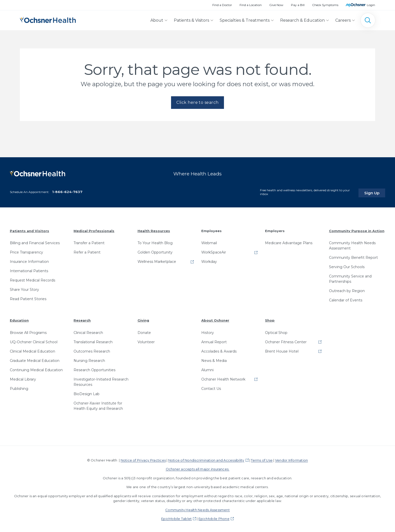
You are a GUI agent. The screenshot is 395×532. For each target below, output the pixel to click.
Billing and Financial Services (35, 241)
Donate (144, 331)
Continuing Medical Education (36, 368)
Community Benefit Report (353, 256)
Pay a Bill (298, 5)
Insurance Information (29, 260)
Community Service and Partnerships (350, 277)
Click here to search (197, 102)
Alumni (207, 368)
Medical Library (23, 378)
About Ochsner (215, 319)
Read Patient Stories (28, 297)
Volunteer (146, 340)
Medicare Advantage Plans (289, 241)
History (208, 331)
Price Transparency (26, 251)
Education (19, 319)
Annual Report (214, 340)
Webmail (209, 241)
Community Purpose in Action (357, 229)
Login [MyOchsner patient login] (371, 5)
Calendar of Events (346, 299)
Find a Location (251, 5)
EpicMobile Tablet (176, 517)
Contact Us (211, 387)
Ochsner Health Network (223, 378)
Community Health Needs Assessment (352, 244)
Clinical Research (88, 331)
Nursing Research (89, 359)
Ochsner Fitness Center (286, 340)
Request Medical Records (32, 279)
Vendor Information (291, 459)
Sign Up (376, 191)
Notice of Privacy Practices (143, 459)
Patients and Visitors (29, 229)
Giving (143, 319)
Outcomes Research (92, 350)
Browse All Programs (28, 331)
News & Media (214, 359)
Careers (343, 20)
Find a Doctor (222, 5)
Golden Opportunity (155, 251)
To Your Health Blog (155, 241)
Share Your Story (24, 288)
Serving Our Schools (347, 265)
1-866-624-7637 (67, 190)
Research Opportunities (94, 368)
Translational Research (93, 340)
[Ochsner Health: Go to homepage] (48, 19)
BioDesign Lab (87, 392)
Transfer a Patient (89, 241)
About (157, 20)
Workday (209, 260)
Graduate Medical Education (35, 359)
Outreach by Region (347, 289)
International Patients (29, 269)
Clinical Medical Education (32, 350)
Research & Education (302, 20)
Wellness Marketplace (157, 260)
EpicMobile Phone (214, 517)
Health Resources (154, 229)
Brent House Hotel (282, 350)
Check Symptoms (325, 5)
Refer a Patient (87, 251)
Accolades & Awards (219, 350)
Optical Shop (276, 331)
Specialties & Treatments (245, 20)
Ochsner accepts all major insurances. (198, 467)
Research (82, 319)
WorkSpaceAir (214, 251)
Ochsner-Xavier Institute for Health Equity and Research (98, 404)
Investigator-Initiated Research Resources (101, 380)
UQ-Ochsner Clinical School (34, 340)
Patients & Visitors (191, 20)
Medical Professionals (94, 229)
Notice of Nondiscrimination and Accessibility (206, 459)
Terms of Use (262, 459)
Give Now (276, 5)
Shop (270, 319)
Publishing (19, 387)
